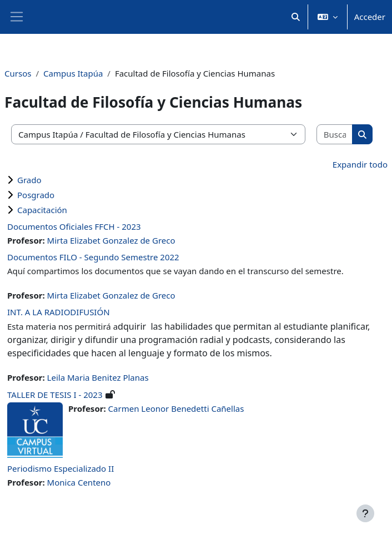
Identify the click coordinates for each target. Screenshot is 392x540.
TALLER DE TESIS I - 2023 (55, 395)
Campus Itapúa (73, 73)
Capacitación (42, 210)
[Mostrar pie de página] (365, 513)
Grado (29, 180)
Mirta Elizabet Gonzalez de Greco (111, 240)
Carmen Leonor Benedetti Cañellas (176, 408)
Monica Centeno (79, 482)
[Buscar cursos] (335, 135)
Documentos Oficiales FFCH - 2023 (74, 226)
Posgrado (36, 195)
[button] (296, 17)
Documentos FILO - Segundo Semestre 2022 (93, 257)
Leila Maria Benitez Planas (98, 377)
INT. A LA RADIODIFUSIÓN (59, 312)
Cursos (18, 73)
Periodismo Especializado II (61, 468)
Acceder (370, 17)
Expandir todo (360, 164)
